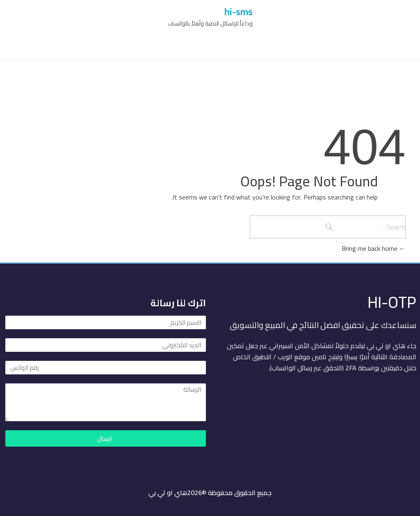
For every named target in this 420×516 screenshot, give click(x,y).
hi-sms (239, 12)
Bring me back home (374, 248)
